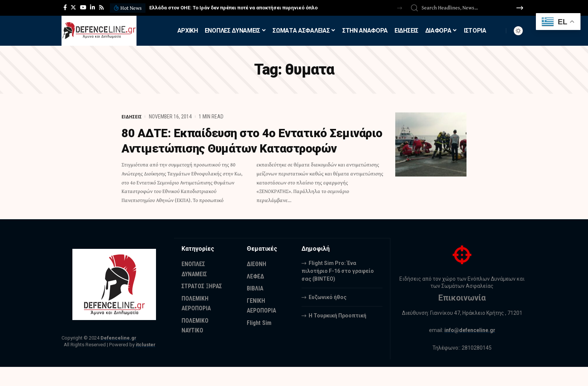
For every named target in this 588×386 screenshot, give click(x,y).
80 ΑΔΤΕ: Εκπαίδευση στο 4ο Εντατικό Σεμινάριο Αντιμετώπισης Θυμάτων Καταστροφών (227, 148)
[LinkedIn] (92, 7)
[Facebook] (65, 7)
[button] (400, 8)
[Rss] (101, 7)
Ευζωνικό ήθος (328, 316)
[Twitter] (73, 7)
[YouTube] (83, 7)
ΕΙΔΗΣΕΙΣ (132, 117)
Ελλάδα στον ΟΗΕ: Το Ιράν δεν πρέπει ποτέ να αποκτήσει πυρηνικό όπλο (233, 8)
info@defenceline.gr (470, 350)
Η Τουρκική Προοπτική (337, 334)
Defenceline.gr (118, 357)
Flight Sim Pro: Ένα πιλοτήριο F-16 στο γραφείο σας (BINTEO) (338, 290)
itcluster (146, 364)
